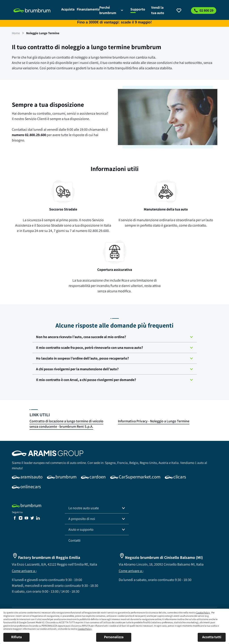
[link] (35, 11)
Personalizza (114, 637)
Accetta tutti (212, 637)
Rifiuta (16, 637)
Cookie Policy (203, 612)
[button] (115, 337)
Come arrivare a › (24, 571)
